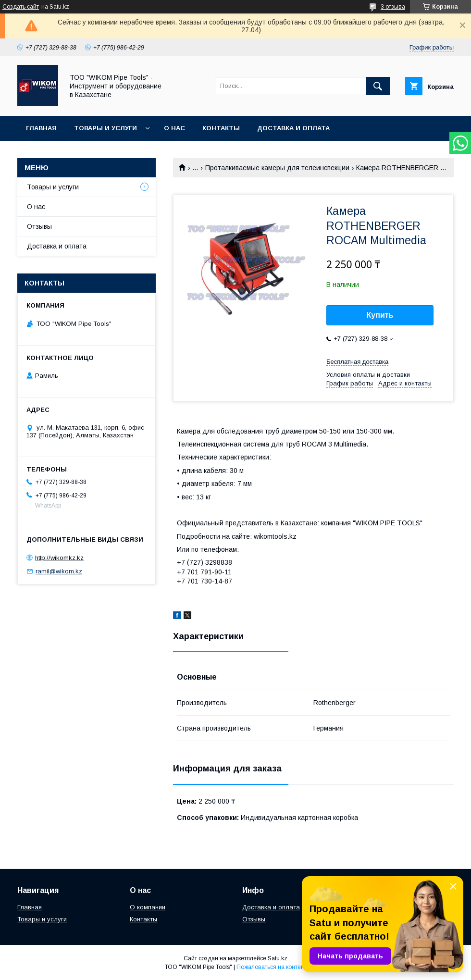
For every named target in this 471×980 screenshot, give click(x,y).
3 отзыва (393, 7)
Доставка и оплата (293, 128)
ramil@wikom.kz (59, 571)
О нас (174, 128)
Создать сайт (21, 7)
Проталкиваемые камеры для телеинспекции (277, 168)
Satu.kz (278, 958)
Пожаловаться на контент (272, 967)
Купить (380, 315)
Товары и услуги (105, 128)
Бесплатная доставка (357, 362)
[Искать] (378, 86)
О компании (148, 907)
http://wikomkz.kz (59, 557)
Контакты (221, 128)
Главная (41, 128)
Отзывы (39, 226)
